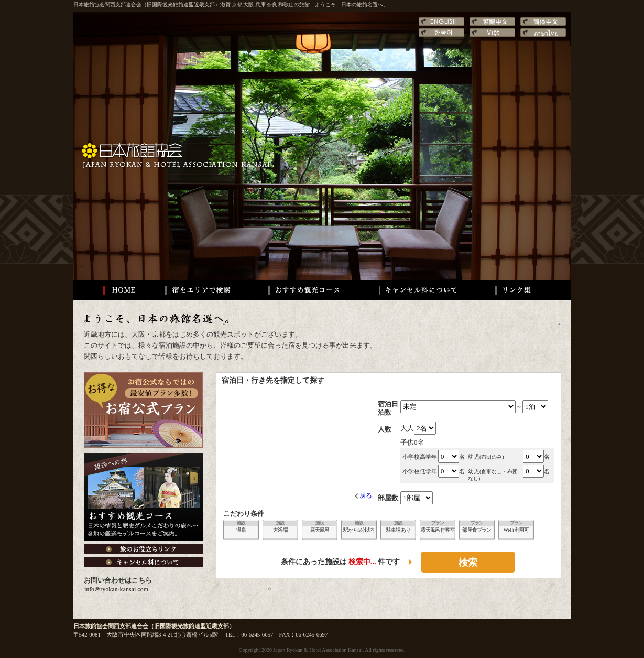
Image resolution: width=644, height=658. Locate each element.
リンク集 (524, 290)
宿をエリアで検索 (199, 290)
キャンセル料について (419, 290)
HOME (112, 290)
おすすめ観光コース (304, 290)
